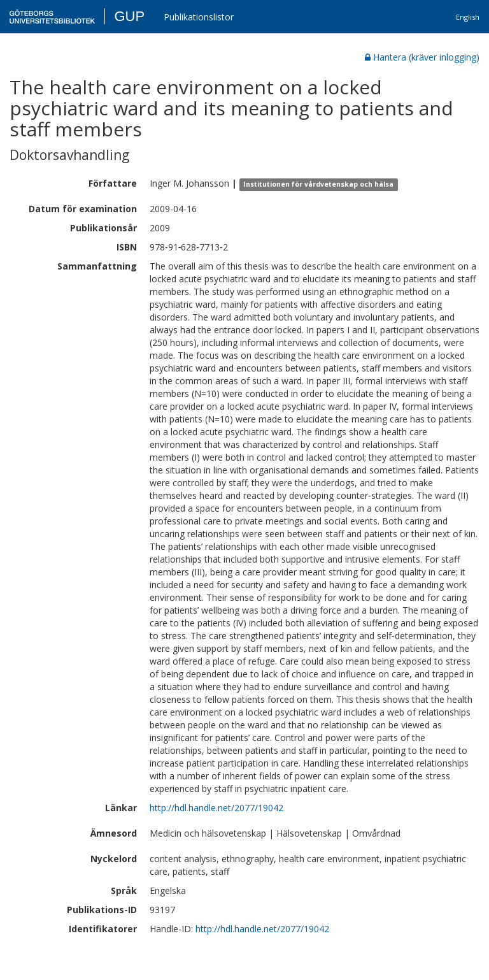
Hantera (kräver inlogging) (422, 57)
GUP (129, 16)
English (468, 17)
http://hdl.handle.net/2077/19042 (216, 808)
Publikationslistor (199, 17)
